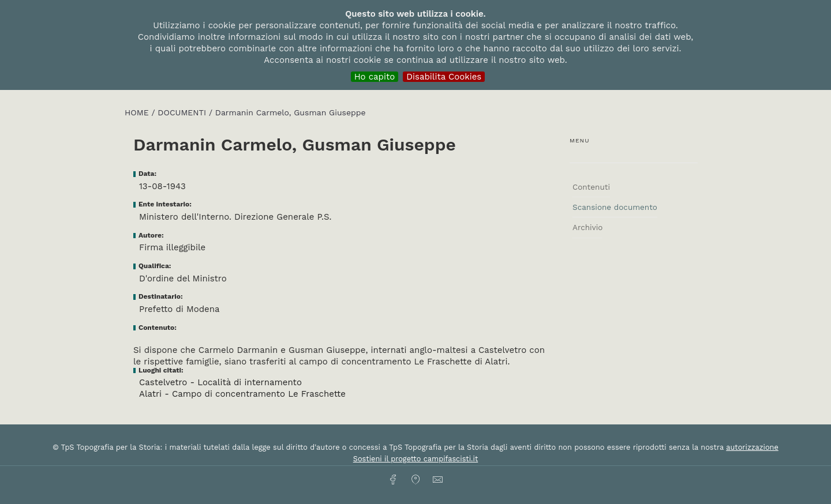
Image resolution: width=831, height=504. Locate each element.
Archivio (587, 227)
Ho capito (375, 77)
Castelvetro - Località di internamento (220, 382)
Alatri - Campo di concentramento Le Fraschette (242, 394)
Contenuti (591, 187)
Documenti (183, 112)
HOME (138, 112)
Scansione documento (615, 207)
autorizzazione (752, 447)
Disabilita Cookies (444, 77)
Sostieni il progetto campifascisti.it (415, 459)
